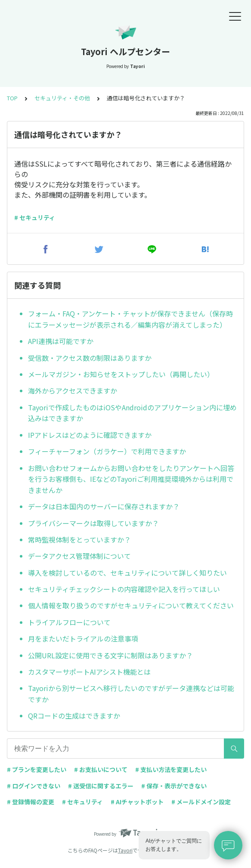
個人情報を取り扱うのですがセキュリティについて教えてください (131, 605)
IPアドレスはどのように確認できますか (90, 435)
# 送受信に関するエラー (101, 786)
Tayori (125, 850)
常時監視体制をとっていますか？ (79, 539)
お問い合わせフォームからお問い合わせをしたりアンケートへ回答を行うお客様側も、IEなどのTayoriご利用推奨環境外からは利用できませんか (131, 479)
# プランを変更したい (37, 769)
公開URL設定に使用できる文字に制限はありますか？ (110, 655)
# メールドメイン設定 (201, 802)
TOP (12, 98)
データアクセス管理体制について (79, 556)
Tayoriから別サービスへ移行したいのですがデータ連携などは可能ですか (131, 694)
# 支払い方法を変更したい (171, 769)
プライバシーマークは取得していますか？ (93, 523)
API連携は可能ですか (61, 341)
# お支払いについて (101, 769)
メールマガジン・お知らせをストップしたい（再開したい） (121, 374)
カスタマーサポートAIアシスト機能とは (89, 672)
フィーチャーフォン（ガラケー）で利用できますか (107, 451)
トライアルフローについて (69, 622)
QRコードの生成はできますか (74, 716)
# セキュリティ (35, 217)
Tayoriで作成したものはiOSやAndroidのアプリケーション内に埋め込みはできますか (132, 413)
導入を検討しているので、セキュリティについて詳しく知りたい (127, 573)
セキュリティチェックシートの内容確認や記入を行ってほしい (124, 589)
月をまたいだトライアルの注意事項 (83, 639)
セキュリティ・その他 (62, 98)
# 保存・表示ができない (174, 786)
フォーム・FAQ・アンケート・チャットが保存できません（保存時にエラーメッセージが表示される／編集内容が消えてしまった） (130, 319)
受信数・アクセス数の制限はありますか (90, 358)
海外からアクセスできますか (73, 391)
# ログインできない (34, 786)
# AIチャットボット (137, 802)
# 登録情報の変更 (31, 802)
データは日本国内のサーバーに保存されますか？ (104, 506)
